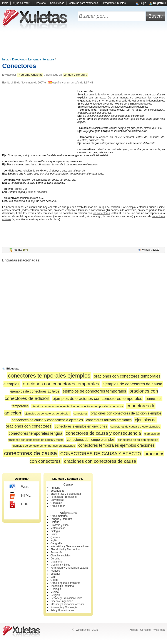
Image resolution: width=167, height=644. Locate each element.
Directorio (40, 3)
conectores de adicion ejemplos (138, 440)
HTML (20, 496)
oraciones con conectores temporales (61, 384)
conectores (144, 104)
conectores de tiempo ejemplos (91, 440)
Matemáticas (58, 528)
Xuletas (134, 630)
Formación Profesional (63, 497)
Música (55, 592)
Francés (55, 571)
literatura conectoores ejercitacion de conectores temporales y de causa (78, 406)
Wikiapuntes (83, 630)
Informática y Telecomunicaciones (70, 546)
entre (127, 95)
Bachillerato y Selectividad (66, 494)
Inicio (5, 3)
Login (143, 3)
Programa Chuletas (114, 3)
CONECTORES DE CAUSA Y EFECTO (101, 453)
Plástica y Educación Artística (68, 604)
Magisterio (56, 562)
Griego (54, 580)
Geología (56, 589)
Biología (55, 531)
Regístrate (159, 3)
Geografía (56, 543)
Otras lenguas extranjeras (65, 583)
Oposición (56, 503)
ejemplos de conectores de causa (132, 384)
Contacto (145, 630)
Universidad (57, 500)
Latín (53, 577)
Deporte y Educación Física (66, 598)
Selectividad (57, 3)
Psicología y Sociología (64, 607)
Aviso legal (159, 630)
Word (19, 487)
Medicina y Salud (60, 565)
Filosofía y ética (59, 525)
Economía (56, 552)
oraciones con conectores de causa (100, 461)
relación (106, 95)
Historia (55, 522)
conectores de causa (30, 453)
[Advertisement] (83, 43)
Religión (55, 595)
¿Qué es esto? (21, 3)
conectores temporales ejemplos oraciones (116, 445)
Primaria (55, 488)
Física (54, 534)
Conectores (19, 66)
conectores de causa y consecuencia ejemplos (47, 420)
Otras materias (59, 516)
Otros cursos (58, 506)
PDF (18, 504)
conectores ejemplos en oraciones (81, 426)
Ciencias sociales (61, 556)
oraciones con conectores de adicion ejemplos (126, 413)
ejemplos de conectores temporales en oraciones (44, 446)
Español (55, 574)
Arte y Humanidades (62, 610)
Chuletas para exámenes (83, 3)
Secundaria (57, 491)
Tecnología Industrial (62, 586)
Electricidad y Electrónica (65, 549)
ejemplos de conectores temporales (94, 391)
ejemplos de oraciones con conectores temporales (97, 399)
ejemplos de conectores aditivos (35, 391)
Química (55, 537)
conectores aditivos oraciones (109, 420)
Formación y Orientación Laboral (69, 568)
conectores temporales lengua (35, 433)
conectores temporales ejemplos (49, 376)
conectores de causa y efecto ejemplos (135, 427)
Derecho (55, 559)
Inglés (54, 540)
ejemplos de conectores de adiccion (47, 414)
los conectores (101, 213)
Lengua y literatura (41, 59)
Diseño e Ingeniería (62, 601)
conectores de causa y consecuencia (103, 433)
